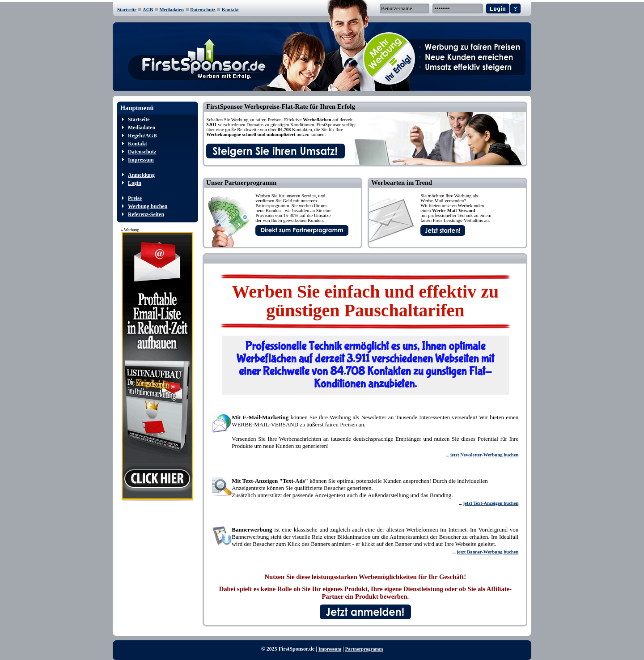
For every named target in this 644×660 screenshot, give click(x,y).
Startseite (127, 10)
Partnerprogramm (364, 649)
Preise (135, 198)
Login (135, 183)
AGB (148, 10)
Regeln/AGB (142, 136)
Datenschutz (203, 10)
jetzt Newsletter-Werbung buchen (484, 455)
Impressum (141, 160)
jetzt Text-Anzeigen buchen (491, 503)
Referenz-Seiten (146, 214)
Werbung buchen (148, 206)
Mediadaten (171, 10)
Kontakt (230, 10)
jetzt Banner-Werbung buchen (487, 552)
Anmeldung (141, 175)
